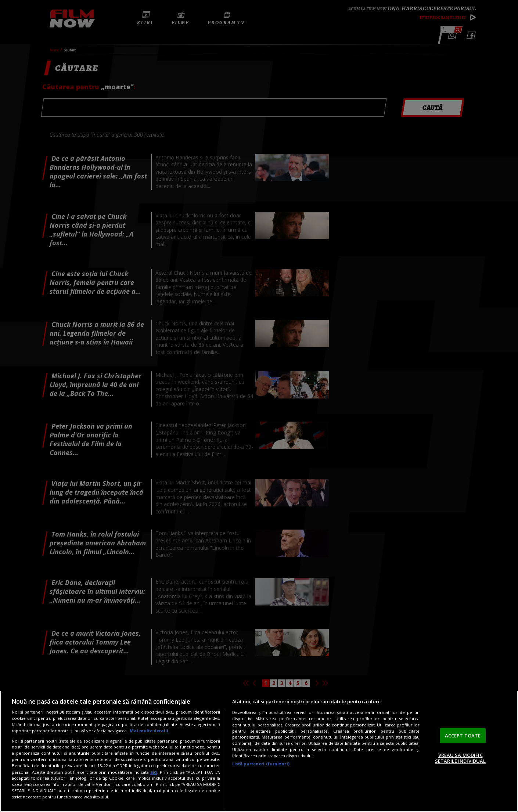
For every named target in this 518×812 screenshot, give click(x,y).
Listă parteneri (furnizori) (261, 764)
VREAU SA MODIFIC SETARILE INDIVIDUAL (460, 758)
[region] (259, 751)
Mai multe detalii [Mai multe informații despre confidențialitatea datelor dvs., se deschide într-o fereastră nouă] (149, 731)
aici (154, 772)
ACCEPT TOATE (463, 736)
